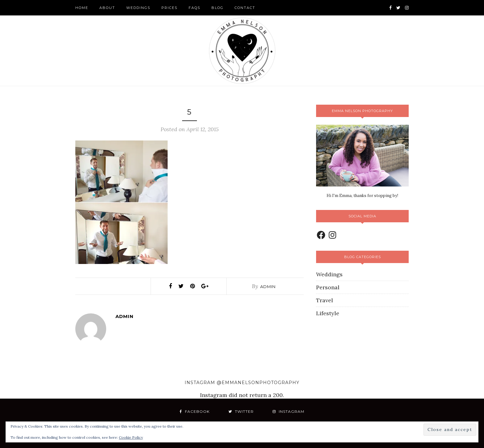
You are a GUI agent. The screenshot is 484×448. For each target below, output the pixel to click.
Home (82, 8)
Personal (328, 287)
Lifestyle (328, 313)
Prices (169, 8)
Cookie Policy (131, 437)
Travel (325, 300)
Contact (245, 8)
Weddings (138, 8)
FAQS (194, 8)
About (107, 8)
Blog (217, 8)
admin (268, 287)
